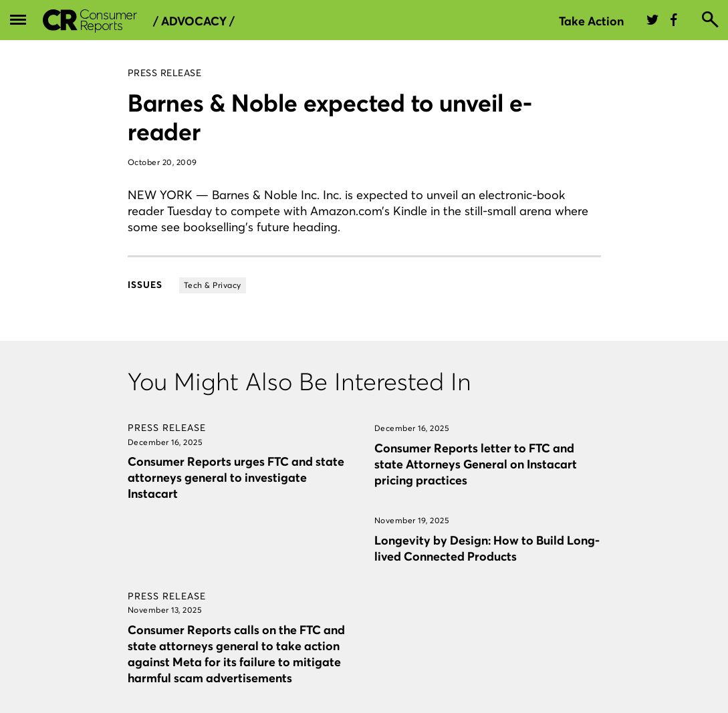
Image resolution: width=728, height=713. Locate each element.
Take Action (591, 21)
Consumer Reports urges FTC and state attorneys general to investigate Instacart (236, 477)
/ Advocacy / (194, 21)
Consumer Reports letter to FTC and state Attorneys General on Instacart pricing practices (476, 464)
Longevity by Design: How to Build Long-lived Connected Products (487, 548)
